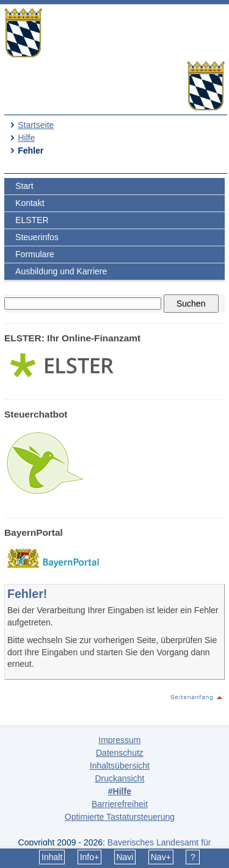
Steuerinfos (37, 237)
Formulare (35, 254)
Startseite (36, 125)
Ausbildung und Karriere (61, 271)
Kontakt (30, 203)
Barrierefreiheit (120, 804)
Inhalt (52, 857)
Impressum (119, 740)
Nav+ (161, 857)
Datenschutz (120, 753)
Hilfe (26, 138)
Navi (125, 857)
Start (24, 186)
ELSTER (32, 220)
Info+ (90, 857)
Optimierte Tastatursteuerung (120, 817)
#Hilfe (120, 791)
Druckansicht (119, 778)
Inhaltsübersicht (120, 766)
